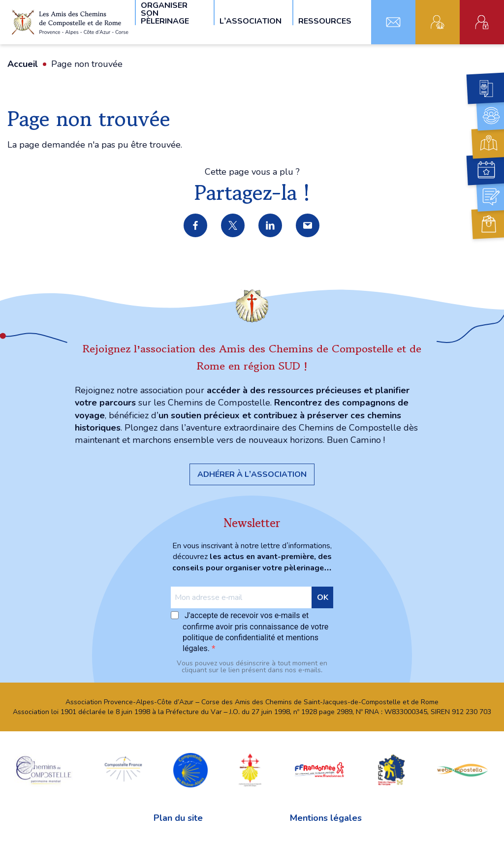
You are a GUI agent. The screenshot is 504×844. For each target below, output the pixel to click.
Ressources (325, 20)
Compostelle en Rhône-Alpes (190, 769)
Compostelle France (123, 769)
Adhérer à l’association (252, 474)
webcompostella (463, 769)
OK (323, 597)
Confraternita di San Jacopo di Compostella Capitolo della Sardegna (250, 769)
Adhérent (438, 22)
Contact (393, 22)
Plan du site (178, 818)
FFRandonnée (319, 769)
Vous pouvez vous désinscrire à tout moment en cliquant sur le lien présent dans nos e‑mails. (252, 667)
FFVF (391, 769)
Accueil (23, 64)
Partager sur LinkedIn (271, 226)
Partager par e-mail (308, 226)
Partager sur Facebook (196, 226)
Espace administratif (482, 22)
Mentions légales (326, 818)
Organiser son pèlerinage (165, 13)
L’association (251, 20)
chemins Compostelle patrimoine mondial (44, 769)
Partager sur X (233, 226)
